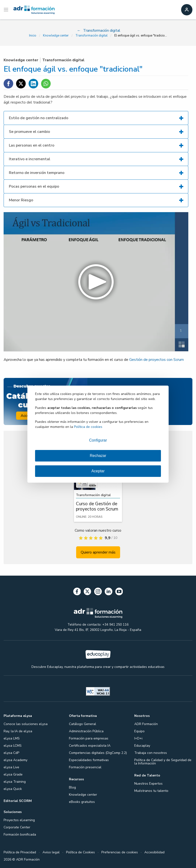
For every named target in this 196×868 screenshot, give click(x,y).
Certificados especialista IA (90, 746)
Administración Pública (86, 731)
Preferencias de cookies (120, 852)
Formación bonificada (20, 834)
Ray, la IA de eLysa (18, 731)
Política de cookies (88, 427)
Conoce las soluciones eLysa (26, 724)
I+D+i (138, 738)
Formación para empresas (89, 738)
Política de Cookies (80, 852)
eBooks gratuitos (82, 802)
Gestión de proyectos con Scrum (156, 360)
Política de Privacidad (20, 852)
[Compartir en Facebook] (8, 84)
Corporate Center (17, 827)
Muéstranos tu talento (151, 791)
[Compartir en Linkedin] (33, 84)
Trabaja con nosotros (151, 753)
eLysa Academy (15, 760)
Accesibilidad (154, 852)
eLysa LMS (12, 738)
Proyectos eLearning (19, 820)
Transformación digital (92, 36)
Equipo (139, 731)
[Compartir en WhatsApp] (46, 84)
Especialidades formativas (89, 760)
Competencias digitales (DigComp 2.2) (98, 753)
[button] (96, 282)
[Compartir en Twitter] (21, 84)
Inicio (33, 36)
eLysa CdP (11, 753)
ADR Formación (146, 724)
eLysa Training (15, 782)
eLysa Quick (13, 789)
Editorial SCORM (18, 801)
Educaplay (142, 746)
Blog (72, 787)
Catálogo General (83, 724)
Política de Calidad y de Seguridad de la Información (163, 762)
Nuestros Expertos (148, 784)
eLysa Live (11, 767)
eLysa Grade (13, 774)
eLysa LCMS (13, 746)
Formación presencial (85, 767)
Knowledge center (56, 36)
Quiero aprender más (98, 552)
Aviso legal (51, 852)
